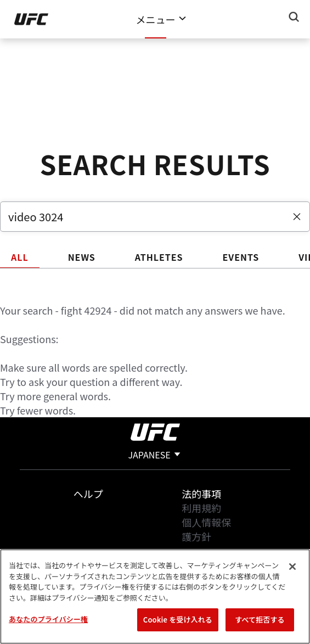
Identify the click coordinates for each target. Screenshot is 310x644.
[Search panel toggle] (294, 17)
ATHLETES (159, 257)
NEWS (82, 257)
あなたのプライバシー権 (48, 619)
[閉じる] (292, 567)
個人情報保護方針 (206, 529)
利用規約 (201, 508)
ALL (20, 257)
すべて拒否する (260, 620)
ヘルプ (88, 494)
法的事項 (201, 494)
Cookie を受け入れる (178, 620)
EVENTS (241, 257)
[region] (155, 597)
